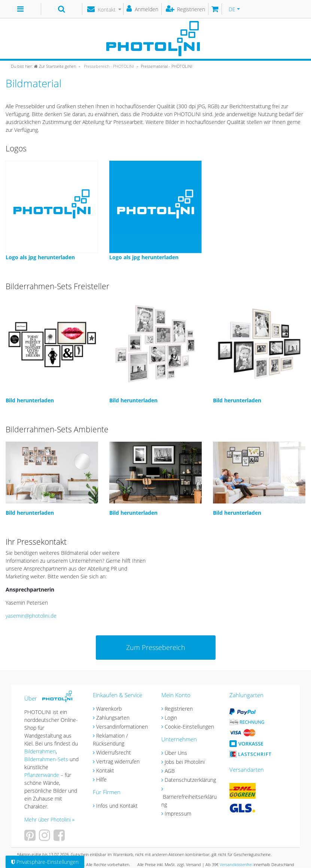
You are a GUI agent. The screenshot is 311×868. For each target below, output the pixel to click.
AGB (170, 771)
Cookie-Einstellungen (189, 727)
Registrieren (179, 709)
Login (171, 718)
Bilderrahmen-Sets (46, 759)
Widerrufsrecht (114, 752)
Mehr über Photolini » (49, 819)
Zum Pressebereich (156, 647)
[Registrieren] (186, 9)
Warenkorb (109, 709)
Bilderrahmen (40, 751)
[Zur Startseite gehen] (43, 66)
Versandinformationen (122, 727)
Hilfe (101, 779)
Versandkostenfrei (236, 864)
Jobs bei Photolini (185, 762)
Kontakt (105, 770)
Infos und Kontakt (117, 806)
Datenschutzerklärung (190, 780)
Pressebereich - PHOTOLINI (108, 66)
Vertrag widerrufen (118, 761)
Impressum (178, 813)
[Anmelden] (143, 9)
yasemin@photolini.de (31, 616)
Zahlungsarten (113, 718)
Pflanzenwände (42, 775)
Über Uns (176, 753)
